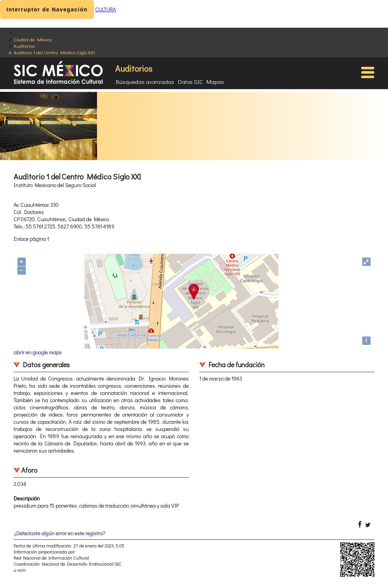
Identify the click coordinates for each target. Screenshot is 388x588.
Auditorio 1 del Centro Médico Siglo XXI (54, 52)
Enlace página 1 (31, 239)
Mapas (215, 82)
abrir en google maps (38, 352)
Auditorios (24, 46)
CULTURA (106, 9)
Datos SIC (190, 82)
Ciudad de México (33, 39)
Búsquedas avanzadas (145, 82)
